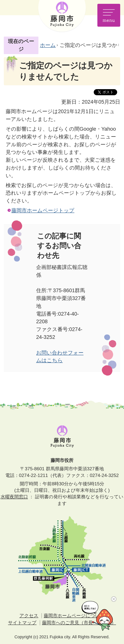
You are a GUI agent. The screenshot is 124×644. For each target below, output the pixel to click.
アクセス (29, 616)
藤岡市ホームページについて (74, 616)
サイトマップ (22, 623)
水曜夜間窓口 (14, 497)
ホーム (48, 45)
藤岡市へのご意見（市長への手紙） (79, 623)
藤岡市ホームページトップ (43, 210)
